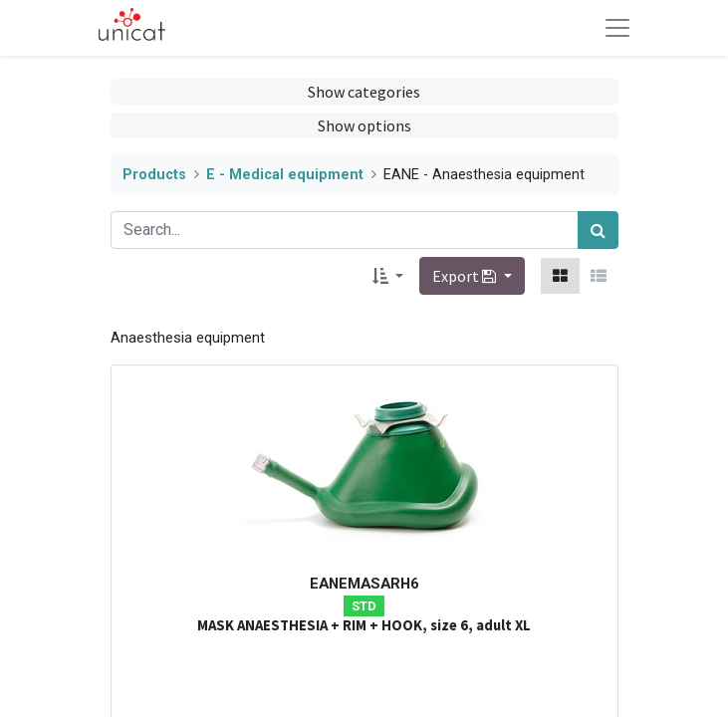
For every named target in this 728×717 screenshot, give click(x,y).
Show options (364, 125)
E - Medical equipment (285, 175)
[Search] (598, 230)
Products (154, 175)
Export (466, 276)
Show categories (364, 92)
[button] (388, 276)
